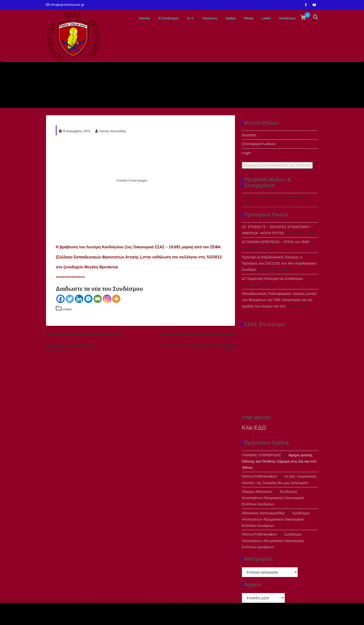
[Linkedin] (79, 299)
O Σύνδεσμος (149, 18)
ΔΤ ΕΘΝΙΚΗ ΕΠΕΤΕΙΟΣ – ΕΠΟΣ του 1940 (276, 242)
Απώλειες (197, 18)
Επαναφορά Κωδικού (259, 144)
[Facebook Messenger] (88, 299)
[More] (116, 299)
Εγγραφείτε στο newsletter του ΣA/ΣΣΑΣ (277, 165)
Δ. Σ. (175, 18)
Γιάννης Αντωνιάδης (111, 131)
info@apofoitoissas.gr (65, 5)
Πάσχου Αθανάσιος (257, 492)
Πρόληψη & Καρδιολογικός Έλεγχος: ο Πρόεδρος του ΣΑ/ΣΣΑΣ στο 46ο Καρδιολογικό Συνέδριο (279, 263)
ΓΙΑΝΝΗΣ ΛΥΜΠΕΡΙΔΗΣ (262, 455)
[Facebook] (60, 299)
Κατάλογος (285, 18)
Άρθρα (221, 18)
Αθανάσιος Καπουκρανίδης (263, 513)
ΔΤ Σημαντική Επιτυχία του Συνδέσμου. (273, 279)
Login (246, 153)
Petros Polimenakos (259, 476)
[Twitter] (70, 299)
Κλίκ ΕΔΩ (254, 428)
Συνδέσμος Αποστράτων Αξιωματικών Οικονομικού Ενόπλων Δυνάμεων (273, 498)
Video (67, 309)
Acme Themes (295, 617)
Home (122, 18)
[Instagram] (107, 299)
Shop (241, 18)
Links (261, 18)
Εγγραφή (249, 135)
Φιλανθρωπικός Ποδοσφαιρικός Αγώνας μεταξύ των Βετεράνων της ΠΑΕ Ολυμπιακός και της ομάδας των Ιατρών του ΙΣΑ (279, 300)
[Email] (98, 299)
